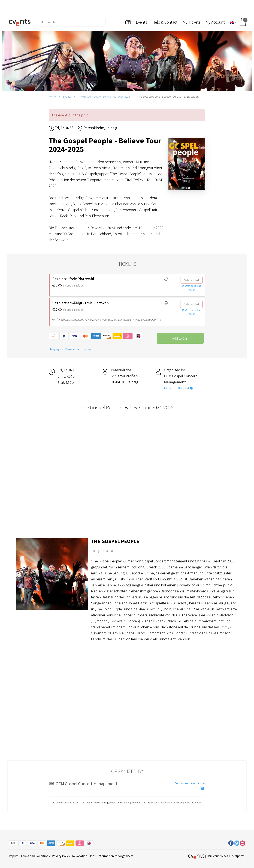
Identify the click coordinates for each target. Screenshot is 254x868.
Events (67, 97)
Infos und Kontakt (178, 388)
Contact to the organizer (190, 783)
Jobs (92, 856)
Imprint (14, 856)
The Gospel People (115, 541)
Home (52, 97)
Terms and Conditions (35, 856)
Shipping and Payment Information (70, 349)
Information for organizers (115, 856)
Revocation (80, 856)
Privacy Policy (61, 856)
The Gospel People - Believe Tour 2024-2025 (104, 97)
